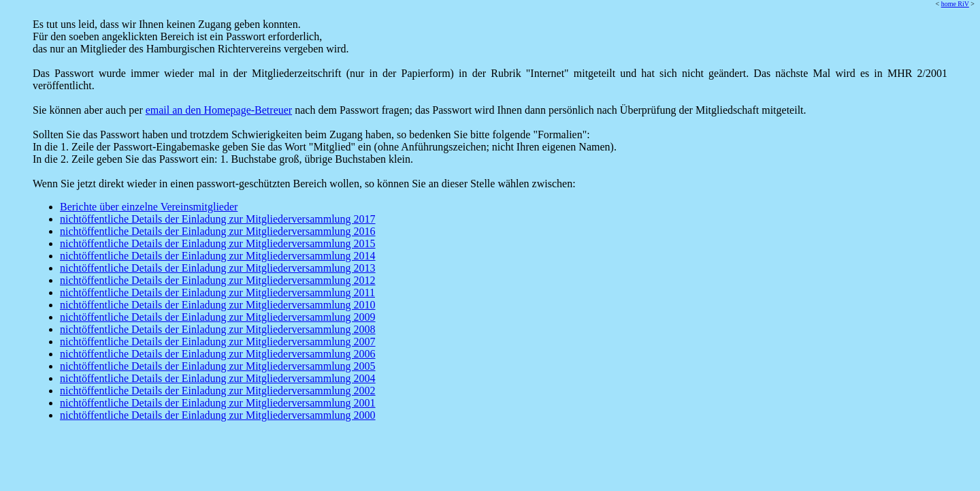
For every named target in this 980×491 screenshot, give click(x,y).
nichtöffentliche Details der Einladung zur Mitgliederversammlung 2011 (217, 292)
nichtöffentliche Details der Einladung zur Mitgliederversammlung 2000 (218, 415)
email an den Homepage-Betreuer (219, 110)
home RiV (955, 4)
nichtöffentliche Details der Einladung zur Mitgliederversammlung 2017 (218, 219)
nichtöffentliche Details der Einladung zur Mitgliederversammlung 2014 (218, 256)
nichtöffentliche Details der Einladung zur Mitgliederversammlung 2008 (218, 329)
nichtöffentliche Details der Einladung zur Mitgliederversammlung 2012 (218, 280)
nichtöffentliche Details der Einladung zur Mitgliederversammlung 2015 (218, 243)
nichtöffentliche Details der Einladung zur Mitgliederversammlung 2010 (218, 305)
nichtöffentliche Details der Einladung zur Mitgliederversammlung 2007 (218, 342)
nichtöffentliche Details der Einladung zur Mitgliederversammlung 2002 (218, 391)
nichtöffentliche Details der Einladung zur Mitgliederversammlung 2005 (218, 366)
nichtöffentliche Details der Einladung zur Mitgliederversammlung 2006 (218, 354)
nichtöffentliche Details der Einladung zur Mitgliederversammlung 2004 (218, 378)
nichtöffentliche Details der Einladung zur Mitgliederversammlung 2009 (218, 317)
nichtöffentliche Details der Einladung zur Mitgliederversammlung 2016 (218, 231)
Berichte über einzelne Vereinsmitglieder (149, 207)
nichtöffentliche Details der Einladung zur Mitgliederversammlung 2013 (218, 268)
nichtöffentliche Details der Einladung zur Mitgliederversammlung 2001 (218, 403)
